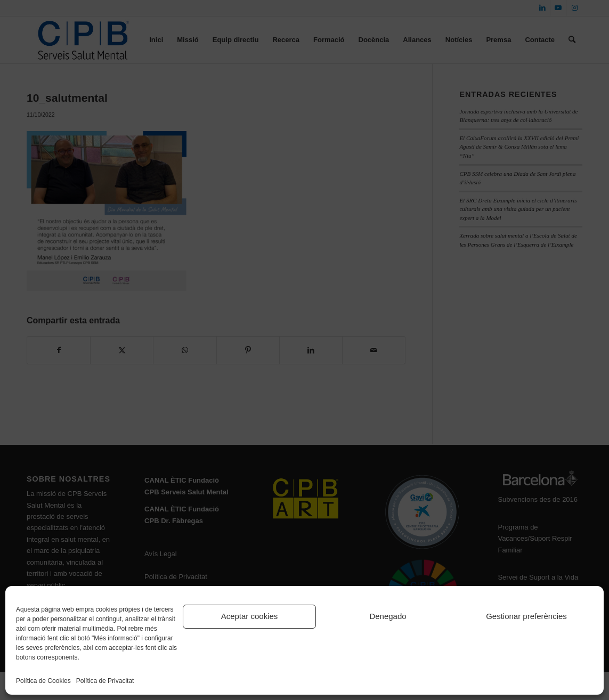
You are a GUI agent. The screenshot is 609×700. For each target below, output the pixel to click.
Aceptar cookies (250, 616)
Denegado (388, 616)
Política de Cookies (43, 681)
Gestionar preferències (526, 616)
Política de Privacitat (105, 681)
